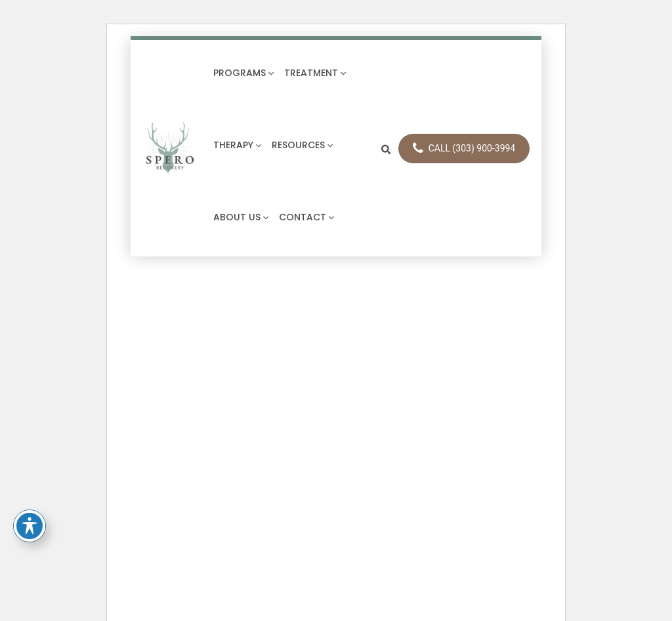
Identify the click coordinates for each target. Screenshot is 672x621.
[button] (387, 149)
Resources (302, 145)
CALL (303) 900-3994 (464, 148)
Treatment (315, 73)
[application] (270, 73)
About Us (241, 217)
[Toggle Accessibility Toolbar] (30, 526)
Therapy (237, 145)
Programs (243, 73)
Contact (306, 217)
